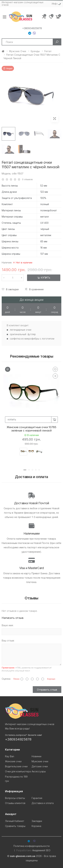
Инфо (55, 4)
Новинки (36, 756)
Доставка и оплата (43, 803)
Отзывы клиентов (15, 803)
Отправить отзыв (47, 690)
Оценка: (6, 679)
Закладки (37, 821)
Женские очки (13, 761)
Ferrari (48, 51)
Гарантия (37, 798)
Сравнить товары (15, 826)
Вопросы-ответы (15, 798)
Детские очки (40, 766)
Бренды (35, 51)
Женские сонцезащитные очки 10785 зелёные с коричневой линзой (32, 429)
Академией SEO (41, 850)
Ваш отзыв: (8, 641)
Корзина (36, 826)
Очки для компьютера (18, 771)
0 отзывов (27, 179)
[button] (58, 17)
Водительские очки (16, 766)
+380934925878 (32, 28)
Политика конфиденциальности (32, 846)
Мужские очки (18, 51)
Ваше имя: (8, 625)
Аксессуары (39, 771)
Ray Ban (10, 756)
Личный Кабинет (15, 821)
